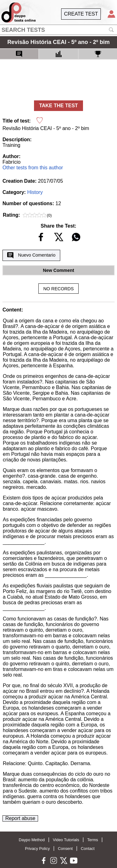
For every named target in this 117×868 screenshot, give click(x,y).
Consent (65, 849)
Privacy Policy (37, 849)
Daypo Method (32, 840)
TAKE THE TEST (58, 106)
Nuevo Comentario (31, 255)
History (35, 192)
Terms (93, 840)
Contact (88, 849)
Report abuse (20, 818)
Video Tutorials (66, 840)
